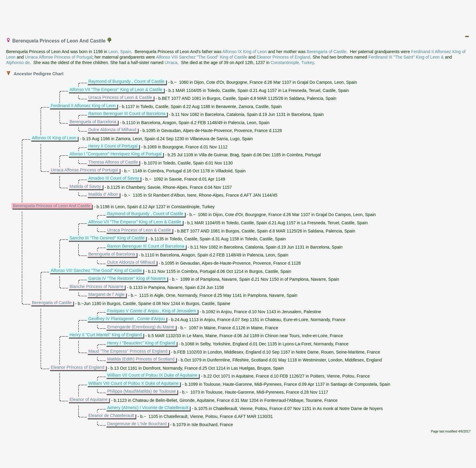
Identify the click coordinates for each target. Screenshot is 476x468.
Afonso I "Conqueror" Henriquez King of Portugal (116, 154)
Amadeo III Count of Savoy (114, 178)
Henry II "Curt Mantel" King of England (106, 335)
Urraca (171, 63)
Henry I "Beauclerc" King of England (141, 343)
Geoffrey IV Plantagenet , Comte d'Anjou (127, 319)
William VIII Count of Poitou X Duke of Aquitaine (133, 383)
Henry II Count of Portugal (113, 146)
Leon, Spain (120, 52)
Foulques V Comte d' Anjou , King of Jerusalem (152, 311)
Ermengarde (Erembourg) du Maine (141, 327)
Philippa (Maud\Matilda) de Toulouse (141, 391)
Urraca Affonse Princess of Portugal (59, 57)
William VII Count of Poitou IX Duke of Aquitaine (152, 375)
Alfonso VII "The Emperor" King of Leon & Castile (116, 90)
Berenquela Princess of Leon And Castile (52, 206)
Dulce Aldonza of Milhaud (112, 130)
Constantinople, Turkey (292, 63)
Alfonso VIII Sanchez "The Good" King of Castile (202, 57)
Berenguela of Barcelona (93, 122)
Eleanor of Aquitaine (88, 399)
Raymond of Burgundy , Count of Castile (126, 81)
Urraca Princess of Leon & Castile (120, 97)
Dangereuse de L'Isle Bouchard (137, 424)
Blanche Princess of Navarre (96, 287)
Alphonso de (18, 63)
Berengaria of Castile (326, 52)
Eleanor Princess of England (283, 57)
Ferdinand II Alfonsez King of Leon (83, 106)
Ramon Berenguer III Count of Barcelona (127, 114)
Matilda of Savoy (85, 186)
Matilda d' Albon (103, 194)
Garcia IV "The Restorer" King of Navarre (127, 278)
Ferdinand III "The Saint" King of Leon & (406, 57)
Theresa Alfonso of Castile (113, 162)
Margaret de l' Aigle (106, 294)
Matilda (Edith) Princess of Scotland (141, 359)
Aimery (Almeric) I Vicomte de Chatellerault (148, 408)
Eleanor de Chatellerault (111, 415)
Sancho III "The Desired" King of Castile (107, 238)
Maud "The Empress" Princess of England (128, 351)
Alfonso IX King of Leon (245, 52)
